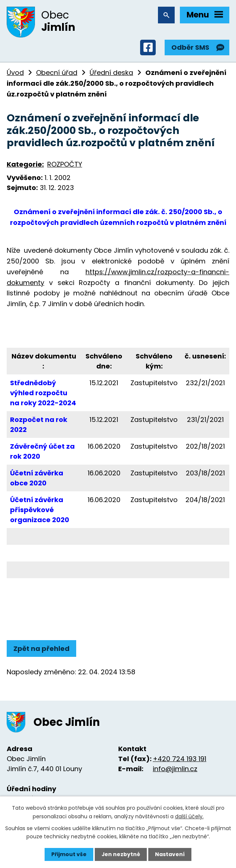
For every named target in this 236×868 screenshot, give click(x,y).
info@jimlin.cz (175, 769)
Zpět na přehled (41, 649)
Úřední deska (111, 73)
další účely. (189, 816)
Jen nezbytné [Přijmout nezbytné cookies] (121, 854)
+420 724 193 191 (180, 759)
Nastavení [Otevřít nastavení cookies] (170, 854)
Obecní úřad (57, 73)
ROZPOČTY (65, 165)
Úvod (15, 73)
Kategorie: (25, 165)
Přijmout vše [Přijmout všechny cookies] (69, 854)
